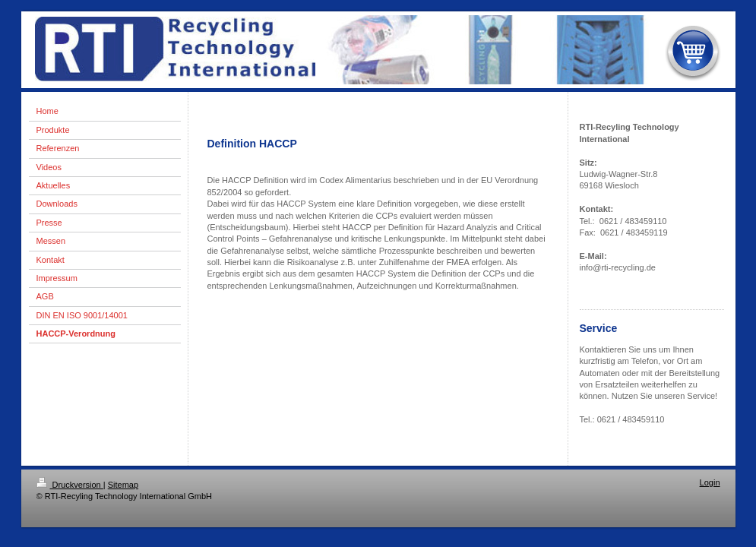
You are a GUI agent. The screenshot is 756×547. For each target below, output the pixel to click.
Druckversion (70, 485)
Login (710, 482)
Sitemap (123, 485)
